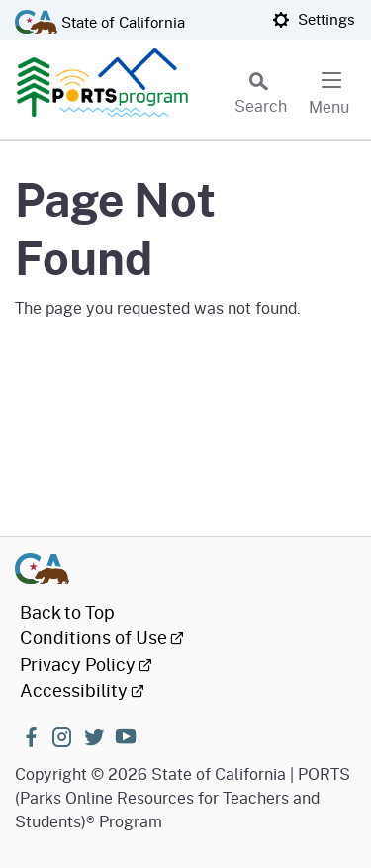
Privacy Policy (86, 664)
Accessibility (82, 690)
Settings (314, 19)
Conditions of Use (102, 637)
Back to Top (67, 612)
